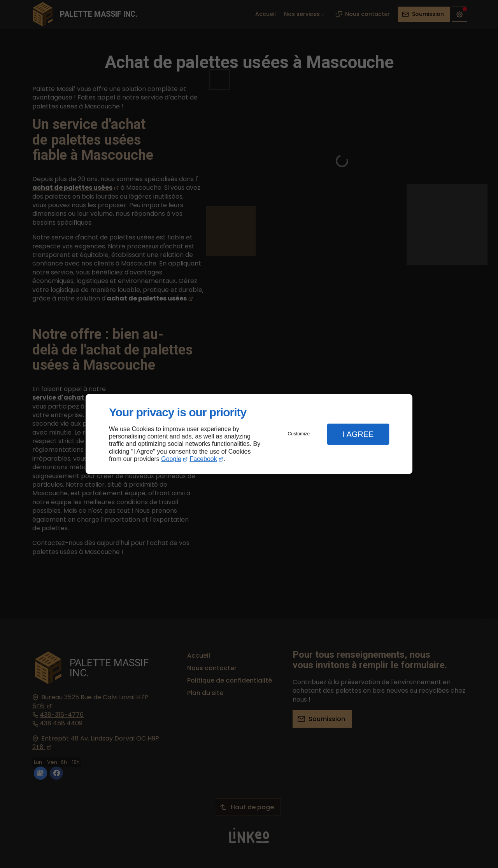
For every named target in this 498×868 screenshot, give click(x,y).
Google (171, 459)
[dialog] (249, 434)
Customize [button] (299, 434)
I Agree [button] (358, 434)
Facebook (203, 459)
